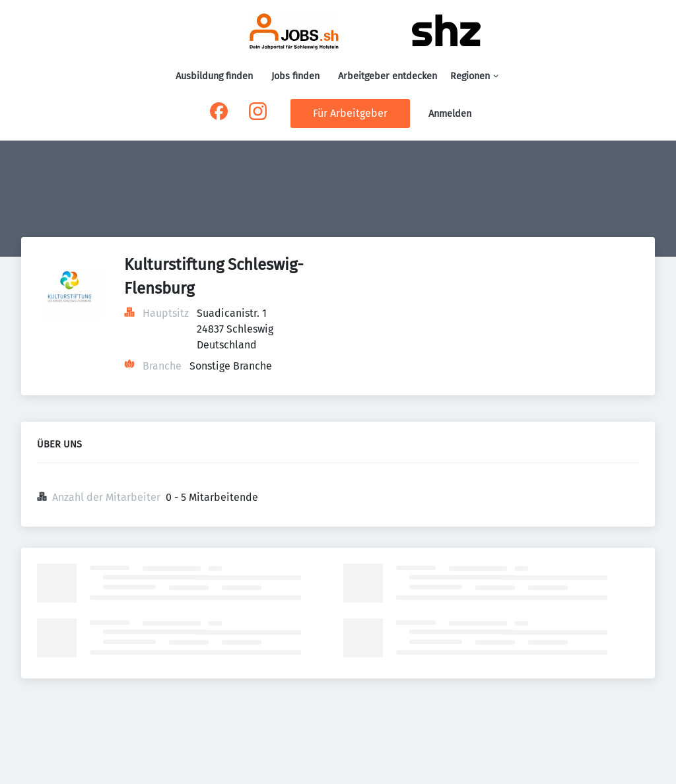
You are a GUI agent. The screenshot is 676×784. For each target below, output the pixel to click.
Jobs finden (295, 76)
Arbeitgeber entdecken (388, 76)
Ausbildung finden (214, 76)
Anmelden (450, 114)
